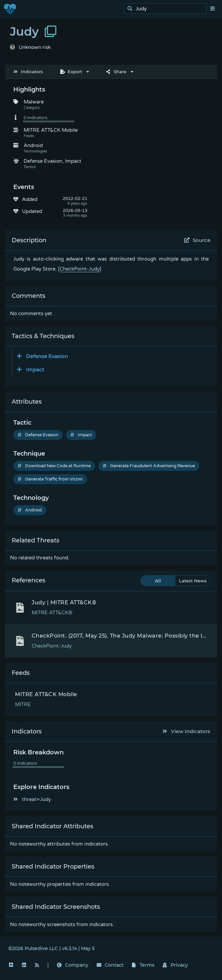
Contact (110, 965)
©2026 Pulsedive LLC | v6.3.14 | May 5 (51, 948)
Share (116, 72)
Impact (81, 435)
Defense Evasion (38, 435)
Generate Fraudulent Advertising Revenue (149, 466)
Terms (143, 965)
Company (73, 965)
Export (71, 72)
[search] (167, 9)
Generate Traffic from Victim (50, 479)
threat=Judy (32, 799)
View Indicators (187, 731)
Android (30, 510)
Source (197, 240)
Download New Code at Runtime (54, 466)
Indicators (28, 72)
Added (30, 199)
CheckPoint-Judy (80, 269)
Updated (32, 211)
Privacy (175, 965)
